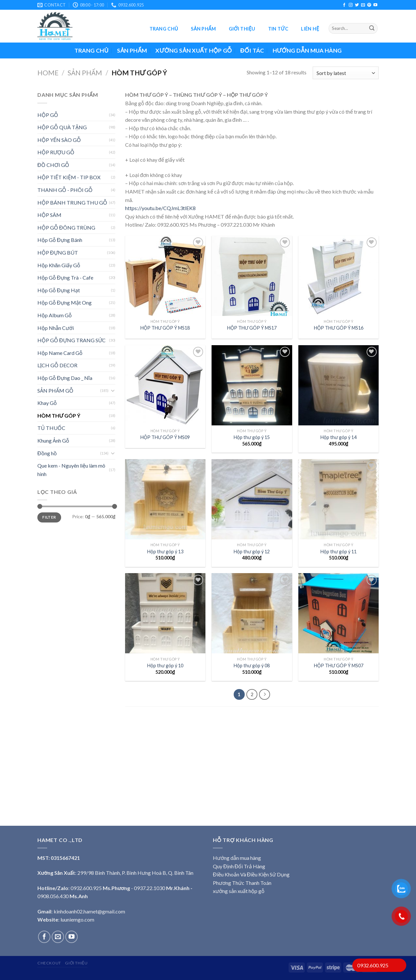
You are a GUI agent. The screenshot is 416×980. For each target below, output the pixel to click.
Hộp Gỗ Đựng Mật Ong (65, 302)
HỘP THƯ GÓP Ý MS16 (339, 328)
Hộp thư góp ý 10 (165, 666)
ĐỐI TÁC (252, 50)
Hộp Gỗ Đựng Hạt (59, 290)
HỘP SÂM (49, 215)
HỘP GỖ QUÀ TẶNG (62, 127)
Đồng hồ (47, 453)
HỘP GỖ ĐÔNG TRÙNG (66, 227)
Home (48, 73)
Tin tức (278, 29)
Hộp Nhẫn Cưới (56, 328)
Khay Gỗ (47, 403)
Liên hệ (310, 29)
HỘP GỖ (48, 115)
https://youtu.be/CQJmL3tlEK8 (160, 208)
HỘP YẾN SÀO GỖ (59, 140)
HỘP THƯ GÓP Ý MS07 (339, 666)
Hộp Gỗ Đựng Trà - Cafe (65, 277)
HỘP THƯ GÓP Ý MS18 (165, 328)
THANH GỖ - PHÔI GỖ (65, 190)
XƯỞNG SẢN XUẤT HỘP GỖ (194, 50)
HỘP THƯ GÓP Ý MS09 (165, 437)
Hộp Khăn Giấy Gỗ (59, 265)
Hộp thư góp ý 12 (252, 552)
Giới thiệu (242, 29)
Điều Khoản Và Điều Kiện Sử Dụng (251, 874)
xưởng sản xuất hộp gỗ (239, 891)
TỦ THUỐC (51, 428)
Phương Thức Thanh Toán (242, 883)
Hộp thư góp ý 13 (165, 552)
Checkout (49, 963)
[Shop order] (346, 73)
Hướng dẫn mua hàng (307, 50)
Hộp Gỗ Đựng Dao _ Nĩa (65, 378)
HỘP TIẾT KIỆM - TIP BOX (69, 177)
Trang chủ (164, 29)
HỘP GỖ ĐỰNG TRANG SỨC (71, 340)
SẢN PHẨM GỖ (55, 390)
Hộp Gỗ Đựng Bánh (60, 240)
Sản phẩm (203, 29)
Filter (49, 517)
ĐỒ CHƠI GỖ (53, 165)
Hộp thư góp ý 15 (252, 437)
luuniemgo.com (77, 919)
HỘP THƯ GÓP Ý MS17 (252, 328)
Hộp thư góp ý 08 (252, 666)
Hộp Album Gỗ (55, 315)
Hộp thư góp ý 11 (338, 552)
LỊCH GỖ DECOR (57, 365)
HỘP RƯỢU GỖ (56, 152)
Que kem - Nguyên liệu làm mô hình (71, 470)
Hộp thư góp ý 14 (338, 437)
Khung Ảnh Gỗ (53, 440)
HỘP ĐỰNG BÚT (58, 252)
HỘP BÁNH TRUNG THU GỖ (72, 202)
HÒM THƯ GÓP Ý (59, 415)
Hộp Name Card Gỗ (60, 353)
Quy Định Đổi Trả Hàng (239, 866)
